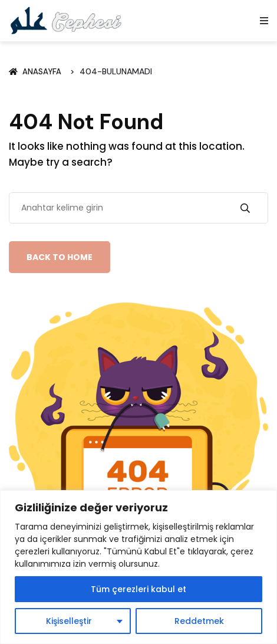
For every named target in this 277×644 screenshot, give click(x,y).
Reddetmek (199, 621)
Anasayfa (37, 72)
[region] (138, 567)
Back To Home (60, 257)
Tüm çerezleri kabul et (138, 589)
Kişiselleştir (69, 621)
